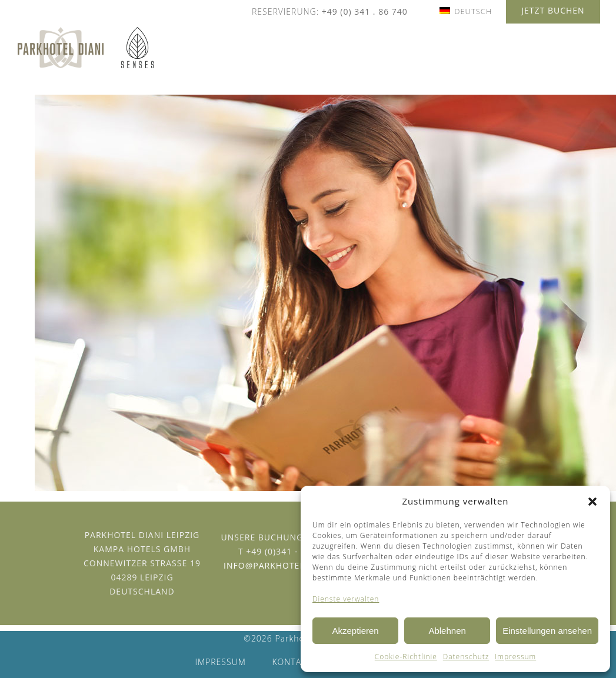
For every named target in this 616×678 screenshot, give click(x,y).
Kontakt (292, 662)
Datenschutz (466, 657)
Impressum (515, 657)
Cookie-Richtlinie (406, 657)
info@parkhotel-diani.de (285, 565)
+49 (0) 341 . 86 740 (365, 11)
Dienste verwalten (346, 599)
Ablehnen (447, 631)
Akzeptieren (355, 631)
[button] (592, 502)
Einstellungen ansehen (547, 631)
